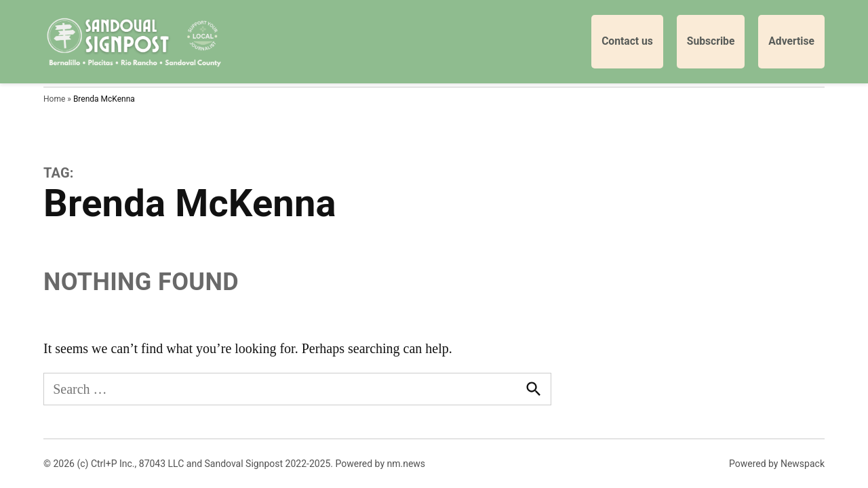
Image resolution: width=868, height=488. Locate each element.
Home (54, 99)
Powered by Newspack (777, 464)
